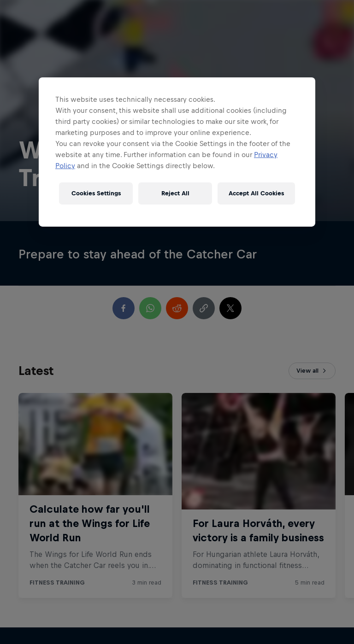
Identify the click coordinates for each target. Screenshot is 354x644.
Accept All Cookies (256, 193)
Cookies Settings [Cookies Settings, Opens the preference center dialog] (96, 193)
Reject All (175, 193)
